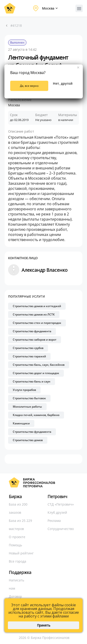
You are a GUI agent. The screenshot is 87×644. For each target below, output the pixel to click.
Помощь (15, 545)
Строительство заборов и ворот (35, 340)
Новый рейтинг (21, 553)
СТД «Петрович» (61, 504)
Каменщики (21, 423)
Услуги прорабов (24, 390)
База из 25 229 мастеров (20, 525)
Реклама (54, 521)
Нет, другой (63, 83)
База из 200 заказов (18, 508)
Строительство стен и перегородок (37, 323)
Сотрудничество (61, 529)
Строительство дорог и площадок (36, 373)
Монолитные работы (27, 407)
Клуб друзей (57, 512)
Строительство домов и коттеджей (37, 306)
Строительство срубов (28, 348)
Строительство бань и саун (32, 381)
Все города (18, 561)
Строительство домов (28, 440)
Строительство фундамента (32, 331)
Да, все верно (29, 86)
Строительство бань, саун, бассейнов (39, 365)
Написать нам (16, 584)
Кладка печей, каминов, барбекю (36, 415)
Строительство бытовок (29, 398)
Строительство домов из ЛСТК (34, 314)
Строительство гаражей (29, 356)
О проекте (17, 537)
